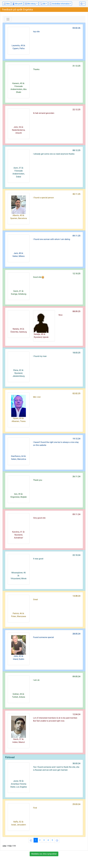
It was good (38, 559)
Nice (61, 315)
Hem (7, 4)
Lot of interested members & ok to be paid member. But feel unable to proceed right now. (55, 719)
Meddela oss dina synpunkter (44, 854)
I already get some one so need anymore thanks (54, 154)
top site (36, 32)
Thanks (36, 69)
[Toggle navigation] (8, 19)
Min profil (17, 4)
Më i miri (37, 397)
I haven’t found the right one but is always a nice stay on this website (56, 444)
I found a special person (43, 198)
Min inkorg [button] (30, 4)
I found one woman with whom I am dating (52, 239)
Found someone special (43, 637)
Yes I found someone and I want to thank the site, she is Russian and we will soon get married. (56, 768)
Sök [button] (43, 4)
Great (35, 599)
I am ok (36, 680)
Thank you (38, 480)
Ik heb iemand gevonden (44, 113)
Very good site (39, 518)
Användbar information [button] (59, 4)
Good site (39, 277)
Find (35, 808)
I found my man (40, 356)
